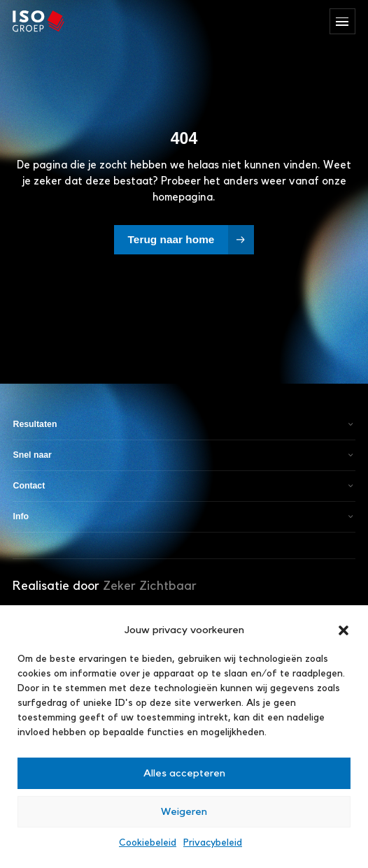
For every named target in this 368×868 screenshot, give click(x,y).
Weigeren (184, 812)
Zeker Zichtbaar (150, 586)
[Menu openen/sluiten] (342, 21)
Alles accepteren (184, 773)
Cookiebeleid (148, 843)
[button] (344, 630)
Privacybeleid (213, 843)
